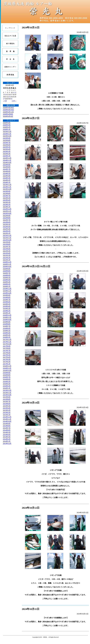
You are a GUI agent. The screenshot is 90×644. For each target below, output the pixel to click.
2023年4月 (7, 200)
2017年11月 (7, 342)
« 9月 (5, 101)
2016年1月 (7, 388)
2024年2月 (7, 180)
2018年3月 (7, 335)
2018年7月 (7, 326)
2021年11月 (7, 238)
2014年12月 (7, 417)
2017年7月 (7, 351)
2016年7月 (7, 377)
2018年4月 (7, 333)
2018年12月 (7, 315)
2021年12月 (7, 236)
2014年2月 (7, 439)
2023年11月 (7, 187)
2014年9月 (7, 424)
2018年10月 (7, 320)
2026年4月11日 (8, 112)
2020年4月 (7, 280)
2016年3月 (7, 384)
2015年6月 (7, 404)
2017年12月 (7, 339)
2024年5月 (7, 174)
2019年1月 (7, 313)
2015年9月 (7, 397)
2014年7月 (7, 428)
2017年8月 (7, 348)
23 (10, 97)
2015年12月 (7, 390)
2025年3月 (7, 151)
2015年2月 (7, 412)
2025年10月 (7, 136)
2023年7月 (7, 196)
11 (13, 92)
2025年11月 (7, 134)
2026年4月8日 (8, 114)
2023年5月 (7, 198)
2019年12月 (7, 289)
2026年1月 (7, 129)
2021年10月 (7, 240)
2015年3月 (7, 410)
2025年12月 (7, 132)
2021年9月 (7, 242)
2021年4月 (7, 253)
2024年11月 (7, 160)
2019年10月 (7, 293)
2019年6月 (7, 302)
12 (15, 92)
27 (4, 99)
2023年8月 (7, 193)
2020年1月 (7, 286)
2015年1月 (7, 415)
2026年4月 (7, 123)
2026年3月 (7, 125)
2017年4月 (7, 357)
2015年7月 (7, 401)
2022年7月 (7, 220)
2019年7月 (7, 300)
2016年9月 (7, 373)
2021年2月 (7, 258)
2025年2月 (7, 154)
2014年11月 (7, 419)
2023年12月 (7, 185)
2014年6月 (7, 430)
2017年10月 (7, 344)
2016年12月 (7, 366)
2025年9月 (7, 138)
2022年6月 (7, 222)
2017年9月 (7, 346)
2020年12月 (7, 262)
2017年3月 (7, 359)
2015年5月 (7, 406)
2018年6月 (7, 328)
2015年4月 (7, 408)
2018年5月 (7, 331)
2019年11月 (7, 291)
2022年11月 (7, 211)
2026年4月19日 (8, 110)
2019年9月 (7, 295)
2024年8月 (7, 167)
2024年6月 (7, 171)
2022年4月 (7, 227)
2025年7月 (7, 143)
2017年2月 (7, 362)
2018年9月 (7, 322)
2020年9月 (7, 269)
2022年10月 (7, 213)
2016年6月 (7, 379)
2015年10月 (7, 395)
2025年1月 (7, 156)
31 (12, 99)
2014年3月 (7, 437)
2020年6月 (7, 275)
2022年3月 (7, 229)
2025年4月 (7, 149)
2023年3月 (7, 202)
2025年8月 (7, 140)
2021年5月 (7, 251)
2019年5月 (7, 304)
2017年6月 (7, 353)
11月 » (14, 101)
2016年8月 (7, 375)
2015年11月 (7, 393)
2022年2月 (7, 231)
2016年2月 (7, 386)
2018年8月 (7, 324)
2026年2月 (7, 127)
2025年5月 (7, 147)
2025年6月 (7, 145)
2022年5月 (7, 224)
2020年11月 (7, 264)
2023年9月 (7, 191)
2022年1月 (7, 233)
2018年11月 (7, 317)
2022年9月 (7, 216)
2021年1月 (7, 260)
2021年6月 (7, 249)
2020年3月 (7, 282)
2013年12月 (7, 443)
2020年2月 (7, 284)
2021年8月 (7, 244)
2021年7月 (7, 247)
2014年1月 (7, 441)
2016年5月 (7, 382)
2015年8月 (7, 399)
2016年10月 (7, 370)
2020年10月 (7, 266)
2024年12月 (7, 158)
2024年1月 (7, 182)
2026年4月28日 (8, 108)
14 (6, 95)
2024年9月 (7, 165)
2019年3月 (7, 309)
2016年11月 (7, 368)
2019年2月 (7, 311)
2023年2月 (7, 205)
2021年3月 (7, 255)
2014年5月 (7, 432)
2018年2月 (7, 337)
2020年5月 (7, 278)
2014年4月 (7, 435)
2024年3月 (7, 178)
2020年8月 (7, 271)
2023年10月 (7, 189)
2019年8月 (7, 297)
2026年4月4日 (8, 116)
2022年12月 (7, 209)
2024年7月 (7, 169)
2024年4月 (7, 176)
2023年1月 (7, 207)
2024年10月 (7, 163)
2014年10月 (7, 421)
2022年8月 (7, 218)
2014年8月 (7, 426)
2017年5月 (7, 355)
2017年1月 (7, 364)
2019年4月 (7, 306)
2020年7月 (7, 273)
